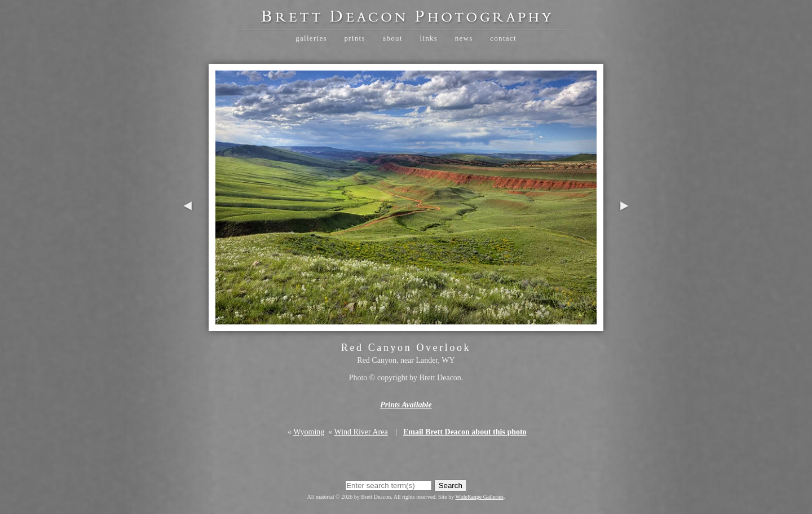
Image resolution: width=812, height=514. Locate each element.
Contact (503, 38)
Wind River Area (361, 432)
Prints (354, 38)
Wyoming (309, 432)
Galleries (311, 38)
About (392, 38)
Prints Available (406, 405)
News (464, 38)
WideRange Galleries (480, 497)
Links (429, 38)
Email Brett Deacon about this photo (465, 432)
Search (451, 486)
